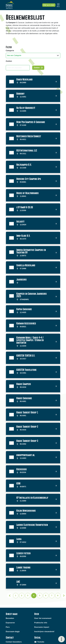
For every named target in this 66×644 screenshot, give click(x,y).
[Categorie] (33, 55)
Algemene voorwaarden (46, 638)
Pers (8, 604)
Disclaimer (30, 638)
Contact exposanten (14, 623)
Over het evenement (43, 595)
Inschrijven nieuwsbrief (44, 608)
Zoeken (9, 61)
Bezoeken (10, 595)
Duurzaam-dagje (13, 608)
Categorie (10, 51)
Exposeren (10, 600)
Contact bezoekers (14, 619)
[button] (33, 82)
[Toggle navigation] (58, 5)
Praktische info (41, 600)
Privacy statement (41, 641)
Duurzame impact (42, 604)
